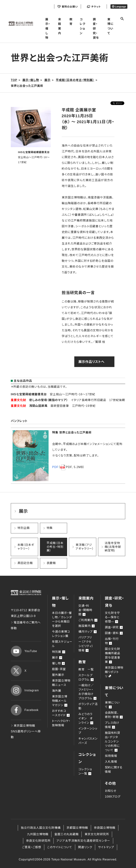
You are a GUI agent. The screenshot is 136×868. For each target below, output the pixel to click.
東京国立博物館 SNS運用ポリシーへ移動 (26, 731)
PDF (55, 467)
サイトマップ (106, 847)
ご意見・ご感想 (32, 847)
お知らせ (111, 791)
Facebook (25, 710)
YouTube (24, 651)
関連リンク (85, 847)
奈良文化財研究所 (38, 841)
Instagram (25, 690)
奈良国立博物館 (105, 828)
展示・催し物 (48, 29)
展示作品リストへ (91, 362)
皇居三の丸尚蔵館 (66, 834)
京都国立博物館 (77, 828)
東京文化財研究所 (97, 834)
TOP (14, 80)
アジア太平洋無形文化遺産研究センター (83, 841)
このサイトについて (60, 847)
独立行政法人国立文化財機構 (41, 828)
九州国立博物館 (38, 834)
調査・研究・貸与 (96, 29)
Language (119, 7)
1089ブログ (113, 797)
